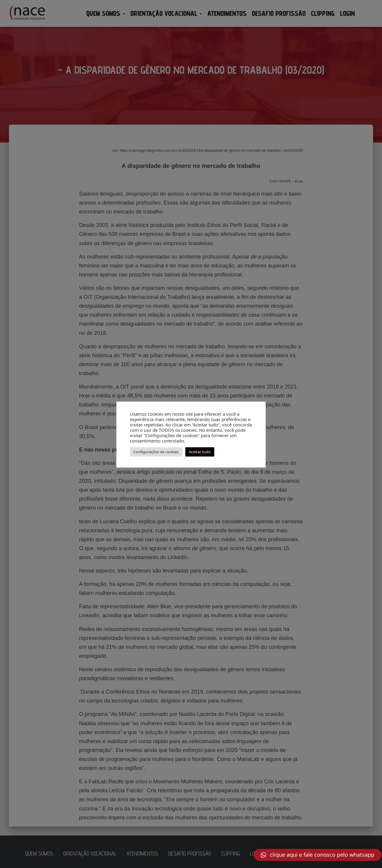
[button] (318, 855)
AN (3, 865)
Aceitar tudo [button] (200, 452)
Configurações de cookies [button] (156, 452)
